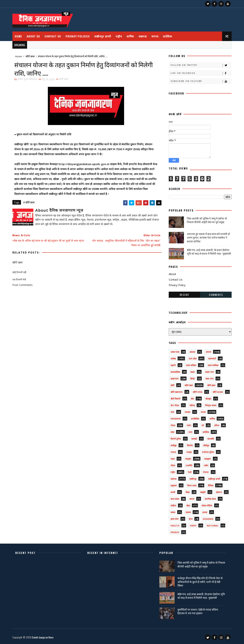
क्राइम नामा (210, 372)
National (213, 526)
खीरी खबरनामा (177, 392)
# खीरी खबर (29, 202)
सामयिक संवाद (210, 499)
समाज (192, 499)
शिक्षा (188, 492)
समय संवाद (175, 499)
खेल (192, 399)
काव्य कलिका (191, 365)
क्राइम (193, 372)
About (172, 274)
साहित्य (173, 506)
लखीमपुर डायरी (103, 36)
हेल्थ (191, 519)
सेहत (188, 506)
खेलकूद (208, 399)
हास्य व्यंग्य (175, 519)
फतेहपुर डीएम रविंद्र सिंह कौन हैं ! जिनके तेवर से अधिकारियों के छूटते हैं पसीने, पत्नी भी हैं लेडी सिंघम (200, 582)
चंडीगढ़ (192, 405)
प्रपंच (190, 432)
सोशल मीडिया (207, 506)
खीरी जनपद (198, 392)
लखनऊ (143, 36)
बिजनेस (190, 445)
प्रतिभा (217, 425)
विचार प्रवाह (192, 485)
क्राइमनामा (175, 379)
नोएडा (173, 425)
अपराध (208, 352)
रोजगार (206, 472)
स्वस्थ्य (173, 512)
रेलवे (190, 472)
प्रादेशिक (168, 36)
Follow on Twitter (201, 65)
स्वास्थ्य (188, 512)
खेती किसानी (175, 399)
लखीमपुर (193, 479)
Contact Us (53, 36)
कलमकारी (212, 359)
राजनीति (189, 465)
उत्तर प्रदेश (193, 359)
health (175, 526)
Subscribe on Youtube (201, 81)
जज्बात (187, 412)
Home (18, 36)
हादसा (205, 512)
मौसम (173, 465)
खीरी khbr (218, 392)
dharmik (208, 519)
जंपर (172, 412)
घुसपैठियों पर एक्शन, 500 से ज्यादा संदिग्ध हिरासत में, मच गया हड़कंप (198, 611)
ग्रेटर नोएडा (175, 405)
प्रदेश (172, 432)
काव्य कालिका (213, 365)
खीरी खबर (30, 56)
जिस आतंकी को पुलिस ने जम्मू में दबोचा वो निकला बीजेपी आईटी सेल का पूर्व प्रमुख (207, 220)
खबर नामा (209, 379)
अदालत (192, 352)
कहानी (173, 365)
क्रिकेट (193, 379)
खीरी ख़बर (211, 385)
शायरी (173, 492)
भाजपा (173, 452)
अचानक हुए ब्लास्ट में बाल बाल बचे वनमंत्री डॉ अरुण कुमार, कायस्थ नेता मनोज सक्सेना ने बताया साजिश (208, 237)
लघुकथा (174, 485)
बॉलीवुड (206, 445)
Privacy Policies (78, 36)
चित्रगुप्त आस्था (211, 405)
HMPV (193, 526)
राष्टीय (206, 465)
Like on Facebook (201, 73)
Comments (216, 295)
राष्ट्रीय (119, 36)
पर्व (203, 425)
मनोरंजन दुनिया (208, 452)
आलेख (173, 359)
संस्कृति (203, 492)
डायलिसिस (195, 419)
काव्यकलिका (175, 372)
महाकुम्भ (207, 459)
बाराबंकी (211, 439)
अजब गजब (175, 352)
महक (173, 459)
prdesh (175, 532)
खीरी (173, 385)
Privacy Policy (177, 285)
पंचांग (189, 425)
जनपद (155, 36)
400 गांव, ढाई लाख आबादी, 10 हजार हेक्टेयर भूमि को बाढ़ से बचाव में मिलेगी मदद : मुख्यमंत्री (209, 252)
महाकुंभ (188, 459)
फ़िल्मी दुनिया (176, 439)
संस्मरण (219, 492)
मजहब (189, 452)
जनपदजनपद (176, 419)
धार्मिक (130, 36)
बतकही (194, 439)
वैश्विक (211, 485)
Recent (185, 295)
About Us (33, 36)
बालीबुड (174, 445)
